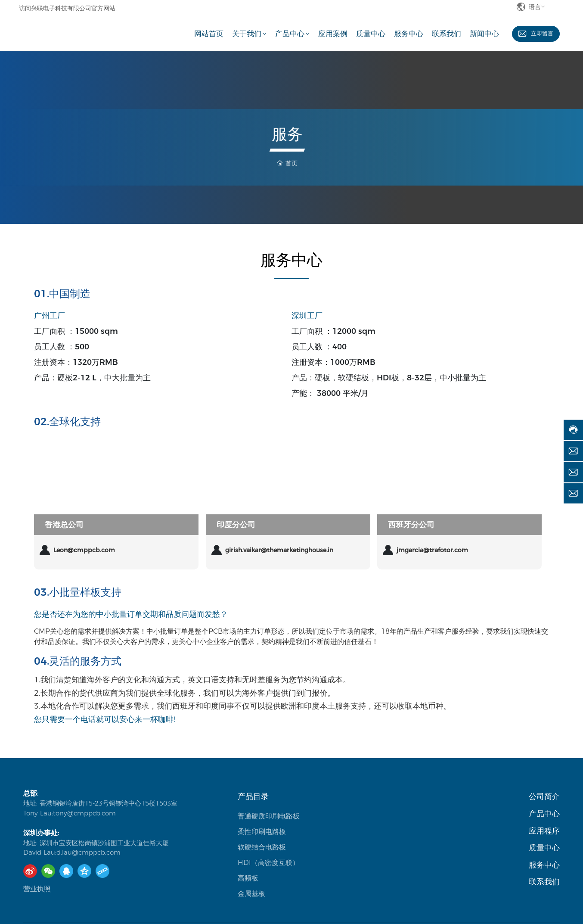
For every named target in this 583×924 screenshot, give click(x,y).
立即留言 (542, 34)
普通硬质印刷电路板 (269, 816)
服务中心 (544, 865)
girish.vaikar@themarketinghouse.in (279, 550)
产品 (536, 814)
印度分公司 (236, 525)
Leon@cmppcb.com (84, 550)
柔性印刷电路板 (262, 832)
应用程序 (544, 831)
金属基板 (251, 894)
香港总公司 (64, 525)
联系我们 (544, 882)
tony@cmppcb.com (84, 813)
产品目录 (253, 796)
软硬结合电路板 (262, 847)
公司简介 (544, 796)
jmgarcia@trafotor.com (432, 550)
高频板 (248, 878)
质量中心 (544, 848)
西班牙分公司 (411, 525)
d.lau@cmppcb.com (88, 852)
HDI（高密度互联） (268, 863)
